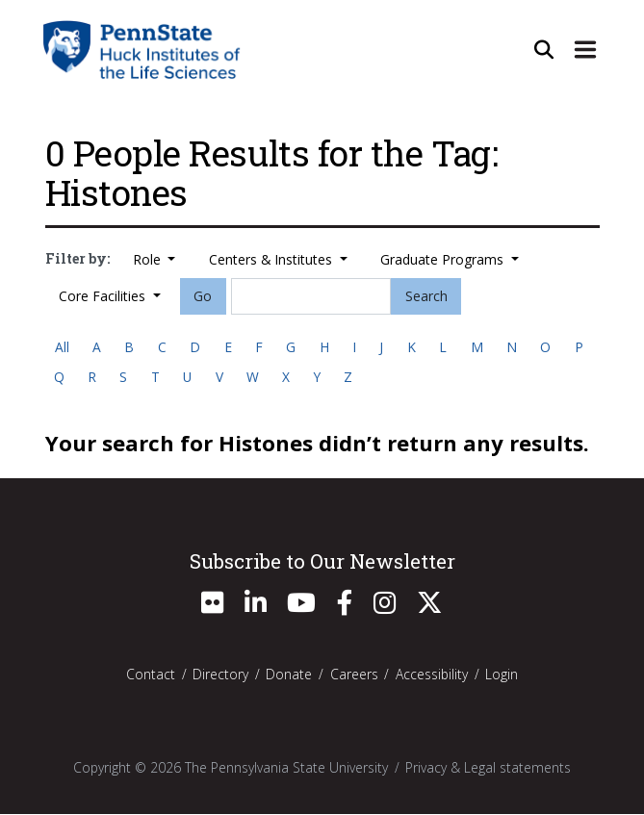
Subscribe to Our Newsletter (322, 561)
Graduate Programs (444, 259)
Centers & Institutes (272, 259)
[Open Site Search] (543, 49)
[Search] (311, 296)
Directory (220, 675)
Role (149, 259)
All (62, 347)
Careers (354, 675)
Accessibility (432, 675)
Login (502, 675)
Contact (151, 675)
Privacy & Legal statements (488, 768)
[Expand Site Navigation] (585, 49)
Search (426, 296)
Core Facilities (104, 296)
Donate (289, 675)
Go (203, 296)
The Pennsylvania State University (286, 768)
